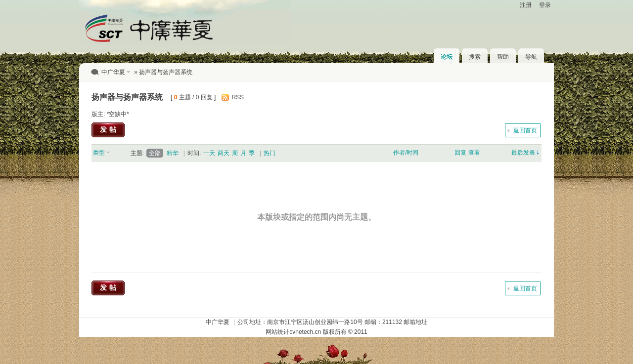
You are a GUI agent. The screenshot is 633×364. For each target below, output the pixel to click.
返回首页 (525, 130)
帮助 (503, 57)
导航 (531, 57)
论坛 (447, 57)
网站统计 (277, 332)
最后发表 (523, 153)
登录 (545, 5)
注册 (526, 5)
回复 (460, 153)
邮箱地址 (415, 322)
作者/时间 (406, 153)
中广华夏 (113, 72)
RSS (238, 97)
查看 (474, 153)
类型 (99, 153)
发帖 (109, 129)
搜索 (475, 57)
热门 (270, 153)
